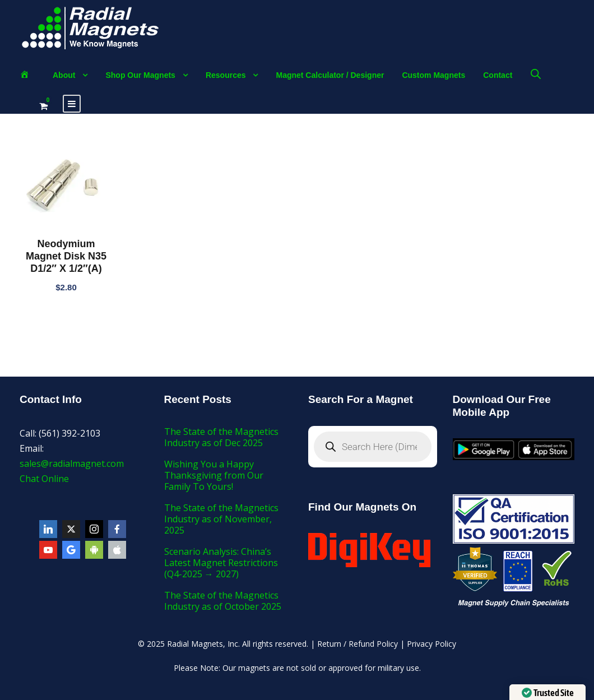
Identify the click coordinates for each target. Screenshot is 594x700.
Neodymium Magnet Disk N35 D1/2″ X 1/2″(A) (66, 256)
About (64, 75)
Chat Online (44, 479)
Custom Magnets (433, 75)
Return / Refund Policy (358, 644)
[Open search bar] (536, 74)
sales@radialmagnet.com (72, 463)
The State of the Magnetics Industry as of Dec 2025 (221, 437)
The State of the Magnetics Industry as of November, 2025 (221, 519)
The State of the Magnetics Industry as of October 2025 (223, 601)
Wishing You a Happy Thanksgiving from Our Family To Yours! (214, 475)
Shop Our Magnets (140, 75)
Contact (498, 75)
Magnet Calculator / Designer (330, 75)
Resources (226, 75)
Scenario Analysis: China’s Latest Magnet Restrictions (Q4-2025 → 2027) (221, 563)
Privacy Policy (431, 644)
